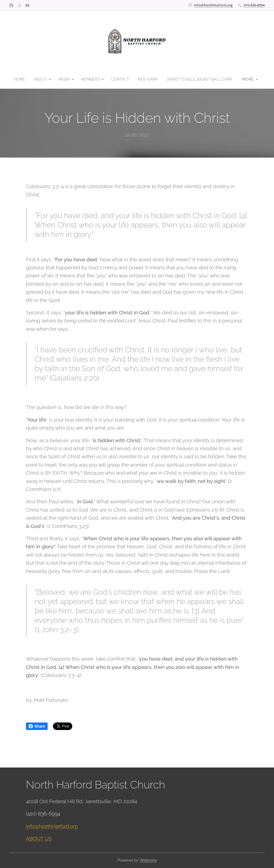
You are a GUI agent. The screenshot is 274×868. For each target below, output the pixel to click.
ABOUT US (39, 839)
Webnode (148, 860)
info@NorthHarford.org (213, 5)
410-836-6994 (254, 5)
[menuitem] (16, 79)
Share (37, 726)
